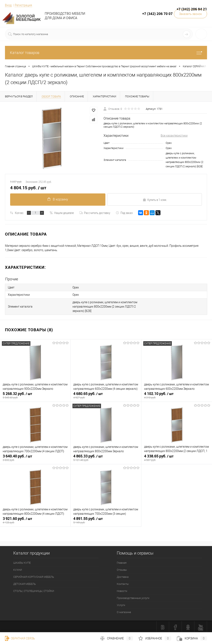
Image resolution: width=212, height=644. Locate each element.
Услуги (121, 604)
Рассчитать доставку (95, 213)
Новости (122, 590)
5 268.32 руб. (35, 395)
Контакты (123, 583)
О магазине (124, 611)
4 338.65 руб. (177, 457)
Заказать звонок (190, 14)
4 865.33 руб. (106, 457)
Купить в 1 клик (155, 200)
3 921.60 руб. (35, 520)
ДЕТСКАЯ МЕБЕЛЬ (25, 583)
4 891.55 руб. (106, 520)
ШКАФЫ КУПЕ (22, 562)
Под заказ (124, 213)
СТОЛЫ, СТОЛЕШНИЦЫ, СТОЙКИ (34, 590)
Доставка (123, 576)
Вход (8, 5)
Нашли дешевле (62, 213)
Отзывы (122, 569)
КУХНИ (18, 569)
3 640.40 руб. (35, 457)
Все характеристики (174, 136)
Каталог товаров (106, 53)
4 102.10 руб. (177, 395)
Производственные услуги (133, 597)
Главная (122, 562)
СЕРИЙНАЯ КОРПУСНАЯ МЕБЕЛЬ (34, 576)
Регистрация (23, 5)
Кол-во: (19, 213)
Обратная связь (20, 638)
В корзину (57, 199)
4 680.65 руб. (106, 395)
